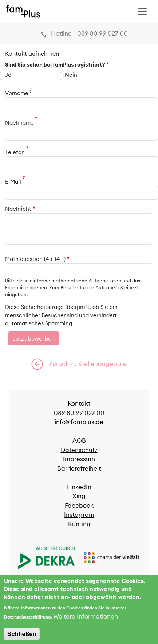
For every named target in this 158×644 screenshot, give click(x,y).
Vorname (17, 93)
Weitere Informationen (86, 621)
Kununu (79, 524)
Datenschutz (79, 450)
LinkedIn (79, 487)
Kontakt (79, 403)
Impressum (79, 459)
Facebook (79, 506)
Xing (79, 496)
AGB (79, 440)
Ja (8, 75)
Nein (71, 75)
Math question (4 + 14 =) (35, 259)
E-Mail (13, 182)
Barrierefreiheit (79, 468)
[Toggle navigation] (142, 11)
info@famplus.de (79, 422)
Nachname (19, 123)
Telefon (15, 152)
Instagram (79, 515)
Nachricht (18, 209)
